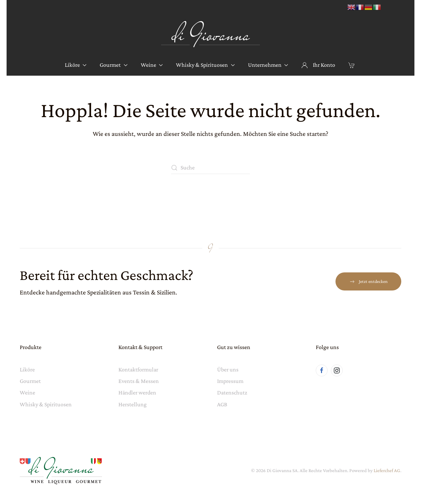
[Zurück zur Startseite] (210, 34)
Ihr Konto (318, 65)
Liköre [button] (76, 65)
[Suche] (210, 168)
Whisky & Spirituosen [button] (205, 65)
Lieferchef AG (387, 470)
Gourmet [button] (114, 65)
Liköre (27, 369)
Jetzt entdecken (368, 282)
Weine (27, 392)
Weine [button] (152, 65)
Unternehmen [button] (268, 65)
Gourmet (30, 381)
